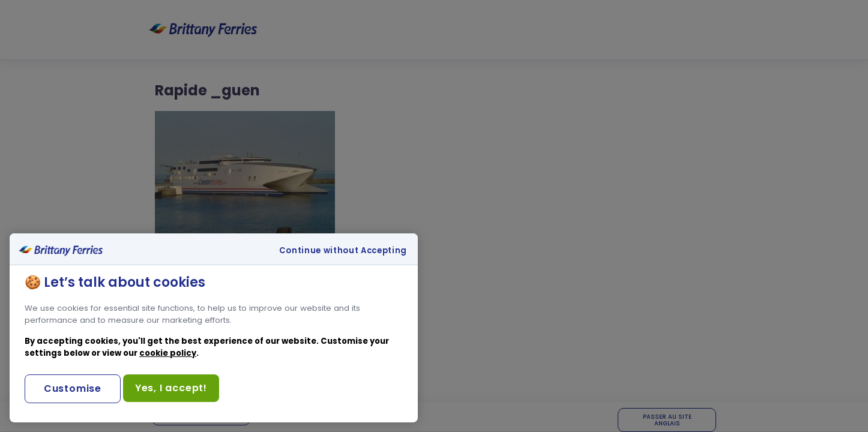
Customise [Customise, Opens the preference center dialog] (73, 388)
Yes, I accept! (171, 388)
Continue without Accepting (343, 251)
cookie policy (168, 353)
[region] (214, 328)
